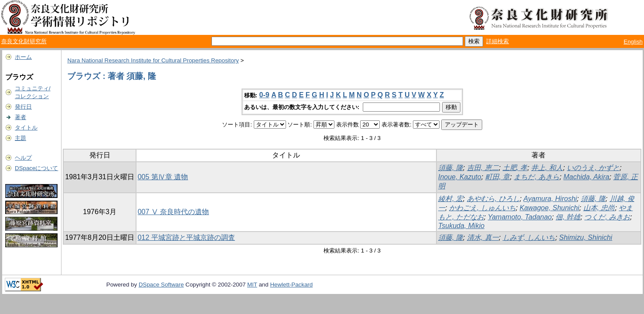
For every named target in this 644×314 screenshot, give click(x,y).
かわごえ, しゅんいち (482, 208)
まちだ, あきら (537, 177)
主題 (20, 138)
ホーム (23, 57)
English (633, 42)
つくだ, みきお (607, 217)
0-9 (264, 95)
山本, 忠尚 (599, 208)
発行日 (23, 107)
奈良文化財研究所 (24, 41)
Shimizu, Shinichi (586, 237)
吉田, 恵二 (483, 168)
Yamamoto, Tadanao (520, 217)
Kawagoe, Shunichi (550, 208)
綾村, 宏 (451, 199)
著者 (20, 117)
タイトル (26, 128)
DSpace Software (161, 285)
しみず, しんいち (529, 237)
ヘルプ (23, 158)
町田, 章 (498, 177)
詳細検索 (497, 41)
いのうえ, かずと (593, 168)
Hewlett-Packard (291, 285)
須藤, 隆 (451, 168)
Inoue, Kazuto (460, 177)
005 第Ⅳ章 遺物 (163, 177)
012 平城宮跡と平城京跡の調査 (186, 237)
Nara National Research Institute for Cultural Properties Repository (153, 60)
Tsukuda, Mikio (461, 226)
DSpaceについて (36, 168)
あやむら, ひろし (493, 199)
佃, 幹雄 (568, 217)
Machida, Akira (586, 177)
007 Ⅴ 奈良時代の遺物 (174, 212)
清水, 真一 (483, 237)
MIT (252, 285)
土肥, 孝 (515, 168)
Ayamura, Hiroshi (550, 199)
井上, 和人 (547, 168)
